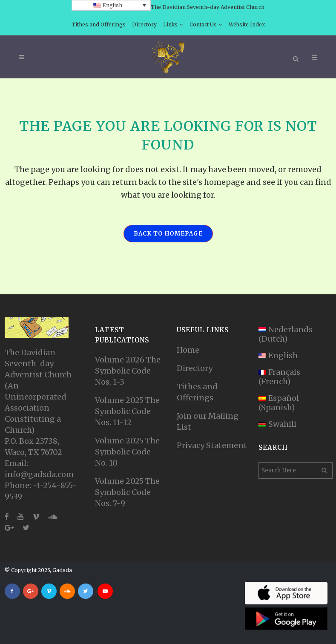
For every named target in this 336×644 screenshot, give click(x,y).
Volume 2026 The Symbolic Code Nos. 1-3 (128, 371)
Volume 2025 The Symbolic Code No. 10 (127, 452)
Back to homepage (168, 234)
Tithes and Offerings (99, 24)
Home (188, 350)
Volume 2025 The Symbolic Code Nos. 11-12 (127, 411)
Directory (144, 24)
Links (170, 24)
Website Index (247, 24)
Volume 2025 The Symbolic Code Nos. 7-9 (127, 492)
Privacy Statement (212, 445)
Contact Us (203, 24)
